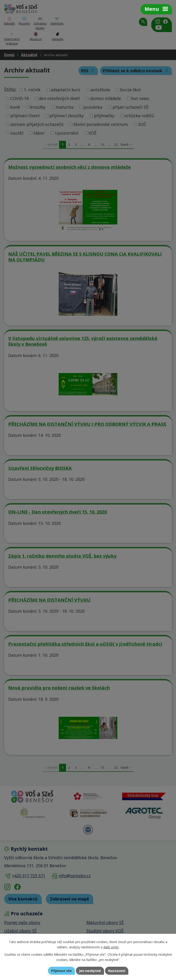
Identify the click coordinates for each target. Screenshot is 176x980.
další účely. (111, 947)
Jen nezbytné (90, 971)
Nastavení (117, 971)
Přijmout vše (61, 971)
